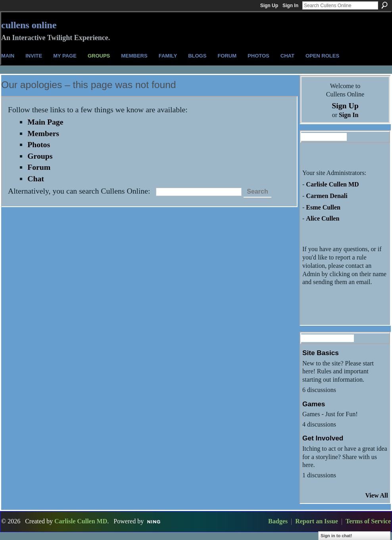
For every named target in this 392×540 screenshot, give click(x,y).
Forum (39, 167)
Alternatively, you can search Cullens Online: (79, 191)
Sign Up (269, 6)
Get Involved (323, 438)
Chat (36, 179)
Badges (278, 521)
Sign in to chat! (336, 536)
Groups (40, 156)
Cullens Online (29, 25)
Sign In (290, 6)
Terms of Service (368, 521)
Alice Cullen (323, 218)
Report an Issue (317, 521)
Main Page (45, 122)
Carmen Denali (327, 196)
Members (43, 133)
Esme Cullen (323, 207)
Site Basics (321, 353)
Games (314, 404)
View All (377, 495)
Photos (39, 144)
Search (384, 5)
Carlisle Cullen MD (332, 184)
